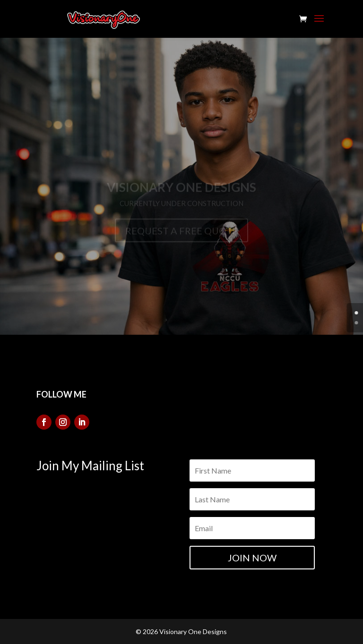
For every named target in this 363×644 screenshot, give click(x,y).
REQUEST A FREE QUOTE (181, 234)
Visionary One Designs (181, 191)
